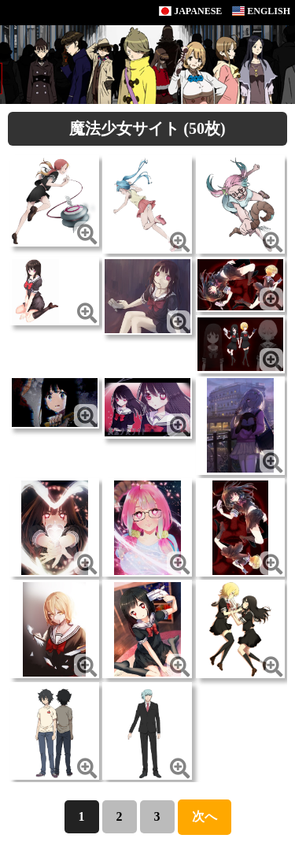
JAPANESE (190, 11)
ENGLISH (261, 11)
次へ (205, 816)
